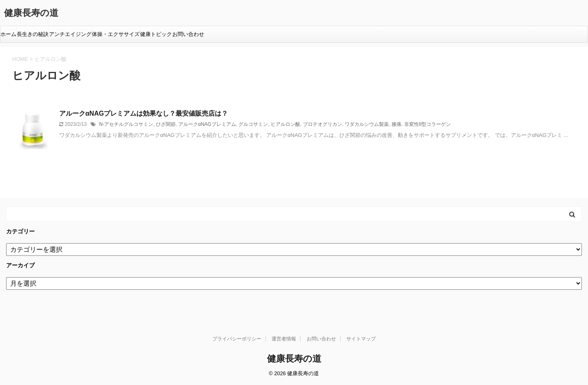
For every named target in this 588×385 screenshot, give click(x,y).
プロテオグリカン (323, 124)
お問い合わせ (188, 34)
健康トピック (156, 34)
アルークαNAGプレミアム (207, 124)
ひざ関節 (166, 124)
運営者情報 (284, 339)
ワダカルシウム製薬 (367, 124)
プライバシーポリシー (237, 339)
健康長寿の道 (31, 13)
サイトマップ (361, 339)
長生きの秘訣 (33, 34)
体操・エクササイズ (116, 34)
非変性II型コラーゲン (428, 124)
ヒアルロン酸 (285, 124)
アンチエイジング (70, 34)
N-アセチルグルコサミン (126, 124)
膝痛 (396, 124)
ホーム (8, 34)
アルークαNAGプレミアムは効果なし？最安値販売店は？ (144, 113)
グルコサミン (253, 124)
